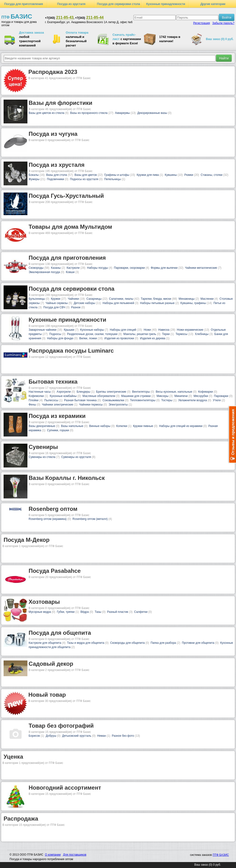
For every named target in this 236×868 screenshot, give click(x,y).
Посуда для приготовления (24, 4)
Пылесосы (51, 400)
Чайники (73, 299)
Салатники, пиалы (121, 299)
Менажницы (187, 299)
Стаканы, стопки (212, 175)
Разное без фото (123, 736)
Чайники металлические (201, 268)
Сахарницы (94, 299)
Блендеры (83, 392)
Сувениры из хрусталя (76, 457)
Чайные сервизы (57, 303)
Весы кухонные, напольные (174, 392)
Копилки (122, 426)
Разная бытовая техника (80, 400)
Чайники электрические (58, 405)
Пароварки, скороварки (129, 268)
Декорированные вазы (152, 113)
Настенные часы (40, 392)
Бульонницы (37, 299)
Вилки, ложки (88, 338)
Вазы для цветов (86, 175)
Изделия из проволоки (119, 338)
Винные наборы (100, 426)
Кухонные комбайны (63, 396)
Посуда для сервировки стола (119, 4)
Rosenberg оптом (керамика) (48, 519)
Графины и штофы (117, 175)
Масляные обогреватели (99, 396)
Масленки (207, 299)
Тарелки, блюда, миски (156, 299)
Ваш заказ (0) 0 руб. (220, 39)
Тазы (98, 612)
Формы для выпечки (164, 268)
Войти (227, 17)
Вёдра (85, 612)
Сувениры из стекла (42, 457)
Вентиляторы (141, 392)
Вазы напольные (72, 426)
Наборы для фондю (60, 338)
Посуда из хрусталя (71, 4)
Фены (32, 405)
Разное (76, 307)
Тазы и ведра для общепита (86, 643)
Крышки (69, 330)
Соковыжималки (113, 400)
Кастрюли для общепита (45, 643)
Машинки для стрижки (136, 396)
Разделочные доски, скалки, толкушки (92, 334)
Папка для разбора (163, 643)
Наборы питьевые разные (157, 303)
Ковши (70, 272)
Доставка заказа (31, 33)
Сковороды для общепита (127, 643)
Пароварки (221, 396)
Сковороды (36, 268)
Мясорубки (201, 396)
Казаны (56, 268)
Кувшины (171, 175)
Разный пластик (118, 612)
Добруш (51, 736)
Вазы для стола (57, 175)
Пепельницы (113, 179)
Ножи (147, 330)
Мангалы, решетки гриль (140, 334)
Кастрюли (73, 268)
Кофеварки (205, 392)
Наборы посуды (97, 268)
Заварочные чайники (42, 330)
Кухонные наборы (92, 330)
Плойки (33, 400)
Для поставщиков (75, 855)
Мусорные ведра (40, 612)
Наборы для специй (123, 330)
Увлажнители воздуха (193, 400)
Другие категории (213, 4)
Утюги (217, 400)
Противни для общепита (198, 643)
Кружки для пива (148, 175)
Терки (166, 334)
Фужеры (34, 179)
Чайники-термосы (91, 405)
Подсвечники (56, 179)
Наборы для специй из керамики (181, 426)
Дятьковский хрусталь (77, 736)
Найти (224, 58)
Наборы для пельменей (118, 303)
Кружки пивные (143, 426)
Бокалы (34, 175)
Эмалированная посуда (44, 272)
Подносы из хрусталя (84, 179)
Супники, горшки (58, 430)
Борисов (34, 736)
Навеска (164, 330)
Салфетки (141, 612)
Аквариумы (122, 113)
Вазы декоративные (42, 426)
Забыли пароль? (223, 23)
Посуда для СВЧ (54, 307)
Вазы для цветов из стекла (46, 113)
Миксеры (163, 396)
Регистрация (201, 23)
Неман (102, 736)
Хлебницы (202, 334)
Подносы (55, 334)
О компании (53, 855)
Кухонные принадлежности (166, 4)
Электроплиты (118, 405)
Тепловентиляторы (143, 400)
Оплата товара (77, 33)
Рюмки (189, 175)
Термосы (181, 334)
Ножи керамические (190, 330)
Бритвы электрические (111, 392)
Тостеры (167, 400)
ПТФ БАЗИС (221, 855)
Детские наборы (84, 303)
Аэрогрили (64, 392)
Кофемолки (36, 396)
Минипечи (181, 396)
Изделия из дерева (153, 338)
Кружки (56, 299)
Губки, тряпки (66, 612)
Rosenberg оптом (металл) (90, 519)
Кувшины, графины (193, 303)
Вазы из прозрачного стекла (89, 113)
